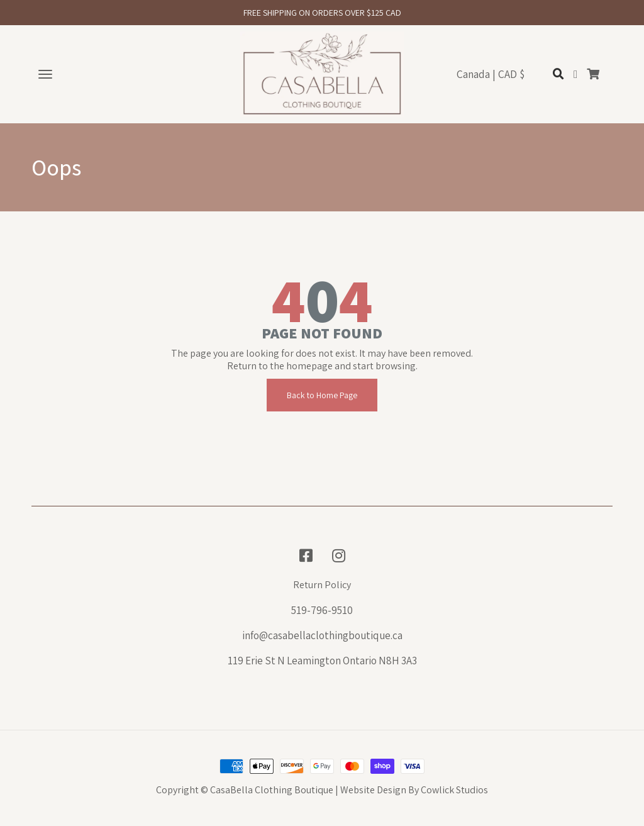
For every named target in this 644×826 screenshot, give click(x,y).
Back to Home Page (322, 395)
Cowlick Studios (454, 790)
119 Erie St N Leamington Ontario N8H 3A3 (322, 661)
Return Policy (322, 585)
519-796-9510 (322, 610)
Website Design (373, 790)
